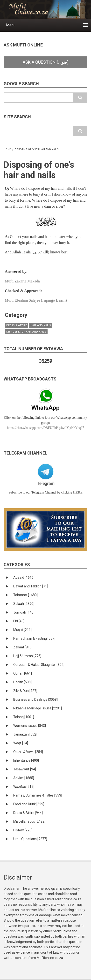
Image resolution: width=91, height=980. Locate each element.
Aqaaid (24, 577)
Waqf (21, 743)
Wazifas (24, 787)
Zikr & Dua (25, 691)
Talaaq (24, 717)
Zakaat (23, 647)
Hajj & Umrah (27, 656)
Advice (24, 778)
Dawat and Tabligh (31, 586)
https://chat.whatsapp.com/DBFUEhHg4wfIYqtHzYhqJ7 (45, 428)
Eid (19, 621)
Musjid (22, 630)
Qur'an (23, 673)
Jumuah (24, 612)
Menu (11, 25)
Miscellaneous (29, 821)
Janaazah (25, 734)
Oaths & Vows (28, 752)
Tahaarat (25, 595)
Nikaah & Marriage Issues (38, 708)
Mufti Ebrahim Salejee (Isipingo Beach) (36, 300)
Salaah (24, 604)
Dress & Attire (17, 325)
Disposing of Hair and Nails (26, 332)
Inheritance (26, 760)
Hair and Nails (41, 325)
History (23, 830)
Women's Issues (30, 726)
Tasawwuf (25, 769)
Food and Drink (29, 804)
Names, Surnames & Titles (38, 795)
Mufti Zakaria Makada (22, 281)
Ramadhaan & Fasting (34, 638)
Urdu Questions (30, 839)
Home (7, 149)
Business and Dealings (35, 699)
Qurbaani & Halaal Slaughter (39, 665)
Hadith (22, 682)
